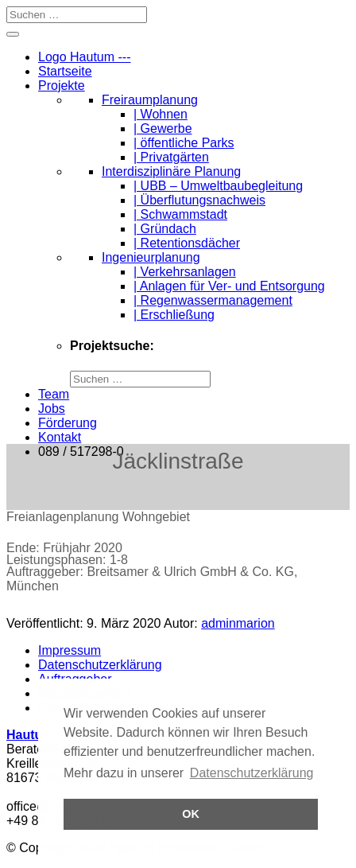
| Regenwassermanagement (213, 300)
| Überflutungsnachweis (199, 200)
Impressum (70, 650)
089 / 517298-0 (81, 452)
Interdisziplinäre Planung (171, 171)
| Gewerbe (163, 128)
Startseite (65, 71)
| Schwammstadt (180, 214)
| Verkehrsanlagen (185, 272)
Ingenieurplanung (151, 257)
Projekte (62, 86)
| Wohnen (161, 114)
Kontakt (60, 437)
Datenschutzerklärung (100, 665)
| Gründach (165, 229)
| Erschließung (174, 315)
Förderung (68, 423)
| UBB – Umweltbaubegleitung (218, 186)
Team (54, 394)
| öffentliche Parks (184, 143)
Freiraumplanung (150, 100)
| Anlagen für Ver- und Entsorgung (229, 286)
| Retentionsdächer (187, 243)
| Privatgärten (171, 157)
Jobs (52, 409)
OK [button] (191, 814)
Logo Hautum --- (85, 57)
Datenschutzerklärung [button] (252, 773)
